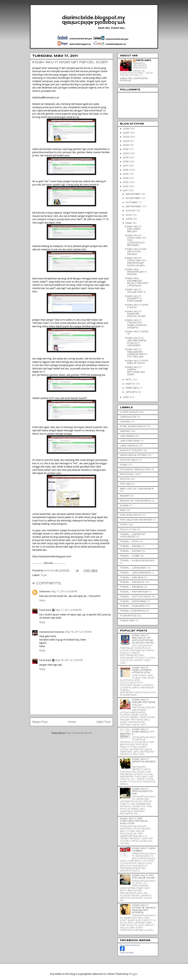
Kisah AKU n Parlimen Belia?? (133, 229)
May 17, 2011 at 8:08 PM (69, 610)
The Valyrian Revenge (136, 520)
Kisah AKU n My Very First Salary (136, 252)
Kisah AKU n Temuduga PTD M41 (142, 791)
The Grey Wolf (131, 515)
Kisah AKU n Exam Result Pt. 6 (143, 732)
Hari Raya (127, 436)
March (131, 384)
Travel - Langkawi (133, 568)
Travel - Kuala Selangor (138, 561)
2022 (126, 145)
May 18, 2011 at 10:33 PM (69, 660)
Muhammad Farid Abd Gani (130, 945)
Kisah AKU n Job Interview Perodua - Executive (135, 821)
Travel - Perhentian (134, 592)
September (134, 207)
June (129, 219)
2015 (126, 174)
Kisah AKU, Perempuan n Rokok (136, 272)
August (131, 211)
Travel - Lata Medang (135, 573)
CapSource (128, 417)
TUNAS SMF (127, 621)
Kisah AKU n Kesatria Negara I (144, 762)
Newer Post (40, 722)
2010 (126, 397)
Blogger (133, 974)
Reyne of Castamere (135, 501)
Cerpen (125, 422)
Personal (127, 474)
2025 (126, 133)
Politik (125, 479)
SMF (123, 510)
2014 (126, 178)
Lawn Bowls (129, 446)
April (129, 380)
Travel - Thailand (132, 606)
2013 (126, 182)
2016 (126, 170)
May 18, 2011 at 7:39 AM (78, 632)
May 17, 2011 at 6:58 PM (64, 591)
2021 (126, 149)
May (129, 223)
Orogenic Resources (135, 470)
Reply (42, 600)
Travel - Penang (131, 587)
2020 (127, 154)
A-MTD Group (129, 412)
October (132, 203)
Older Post (103, 722)
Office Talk (129, 460)
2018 (126, 162)
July (129, 215)
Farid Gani (49, 570)
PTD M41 (125, 484)
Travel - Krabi (130, 556)
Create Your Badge (127, 953)
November (133, 198)
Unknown (45, 591)
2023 (126, 141)
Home (72, 722)
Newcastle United (133, 455)
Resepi (125, 496)
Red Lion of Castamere (137, 489)
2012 (126, 186)
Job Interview (130, 441)
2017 (126, 166)
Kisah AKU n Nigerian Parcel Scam (135, 314)
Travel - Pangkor (132, 582)
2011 (126, 191)
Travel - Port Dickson (135, 597)
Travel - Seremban (133, 601)
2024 (127, 137)
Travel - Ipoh (129, 542)
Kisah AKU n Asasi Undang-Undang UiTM (142, 670)
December (133, 194)
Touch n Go (128, 530)
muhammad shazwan (52, 632)
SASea (124, 506)
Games (125, 431)
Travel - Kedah (131, 546)
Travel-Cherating (133, 611)
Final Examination (133, 427)
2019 (126, 158)
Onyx (124, 465)
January (132, 392)
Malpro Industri (131, 450)
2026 (127, 129)
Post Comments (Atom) (79, 733)
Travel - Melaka (132, 578)
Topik (44, 575)
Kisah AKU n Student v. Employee (134, 299)
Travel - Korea (130, 551)
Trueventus (128, 616)
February (132, 388)
